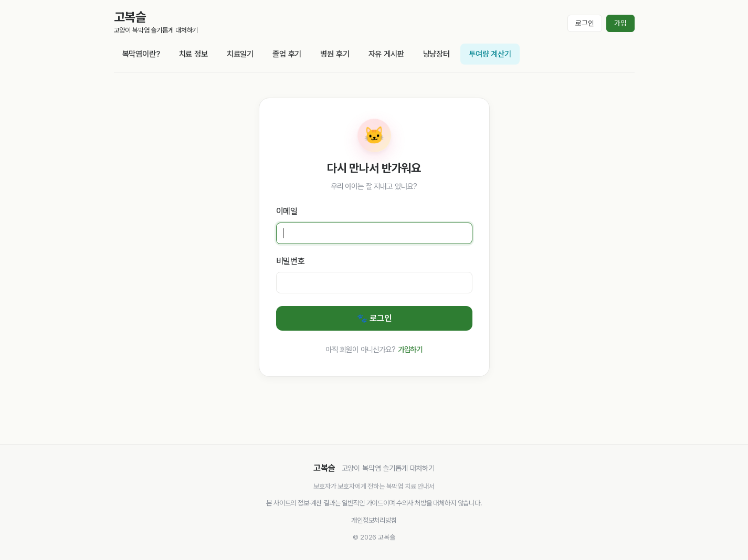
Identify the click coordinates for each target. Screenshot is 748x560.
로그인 (585, 23)
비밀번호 (291, 261)
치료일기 (240, 54)
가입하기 (410, 349)
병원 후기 (335, 54)
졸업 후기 (287, 54)
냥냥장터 (436, 54)
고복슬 (130, 17)
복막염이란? (141, 54)
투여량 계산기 (490, 54)
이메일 (287, 211)
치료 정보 (193, 54)
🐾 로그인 (374, 318)
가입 (620, 23)
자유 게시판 (386, 54)
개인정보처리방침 (374, 520)
